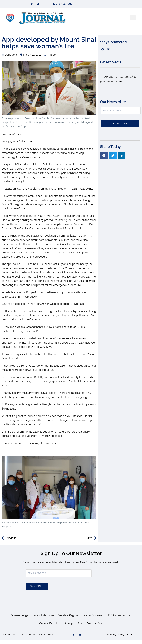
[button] (133, 22)
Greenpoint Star (73, 628)
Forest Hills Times (44, 620)
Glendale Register (68, 620)
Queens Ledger (20, 620)
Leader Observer (93, 620)
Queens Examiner (50, 628)
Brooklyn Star (95, 628)
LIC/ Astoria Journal (119, 620)
